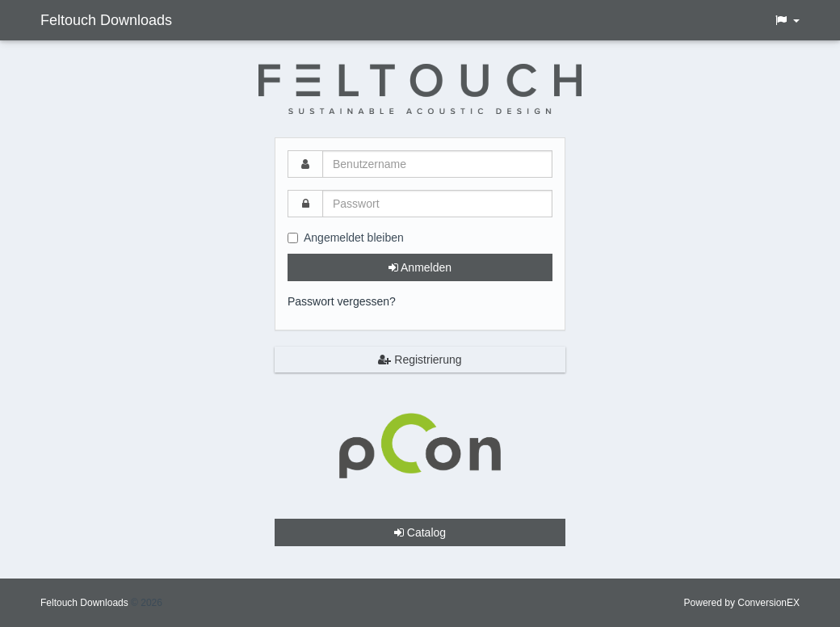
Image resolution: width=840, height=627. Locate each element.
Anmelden (420, 267)
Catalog (420, 532)
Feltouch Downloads (106, 20)
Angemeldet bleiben (346, 238)
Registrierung (420, 360)
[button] (787, 20)
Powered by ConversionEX (742, 603)
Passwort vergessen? (342, 301)
